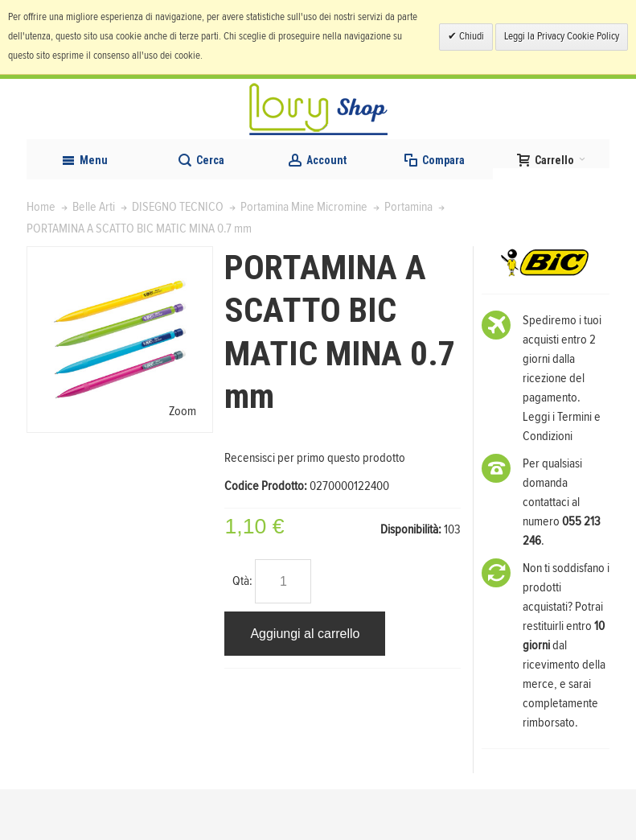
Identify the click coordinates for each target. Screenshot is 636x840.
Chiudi (470, 37)
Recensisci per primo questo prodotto (315, 508)
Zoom (183, 462)
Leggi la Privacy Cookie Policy (562, 37)
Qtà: (242, 632)
